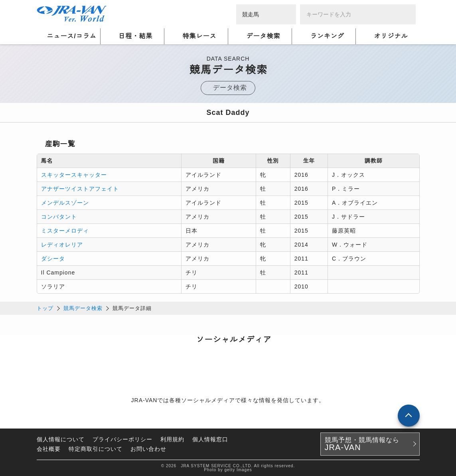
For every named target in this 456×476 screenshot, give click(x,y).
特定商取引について (96, 449)
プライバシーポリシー (122, 439)
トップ (45, 308)
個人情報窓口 (210, 439)
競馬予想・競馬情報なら (362, 444)
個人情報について (61, 439)
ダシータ (53, 259)
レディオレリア (62, 245)
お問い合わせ (148, 449)
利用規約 (172, 439)
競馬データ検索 (83, 308)
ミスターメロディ (65, 231)
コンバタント (59, 217)
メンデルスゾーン (65, 203)
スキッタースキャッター (74, 175)
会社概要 (49, 449)
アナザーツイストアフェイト (80, 189)
